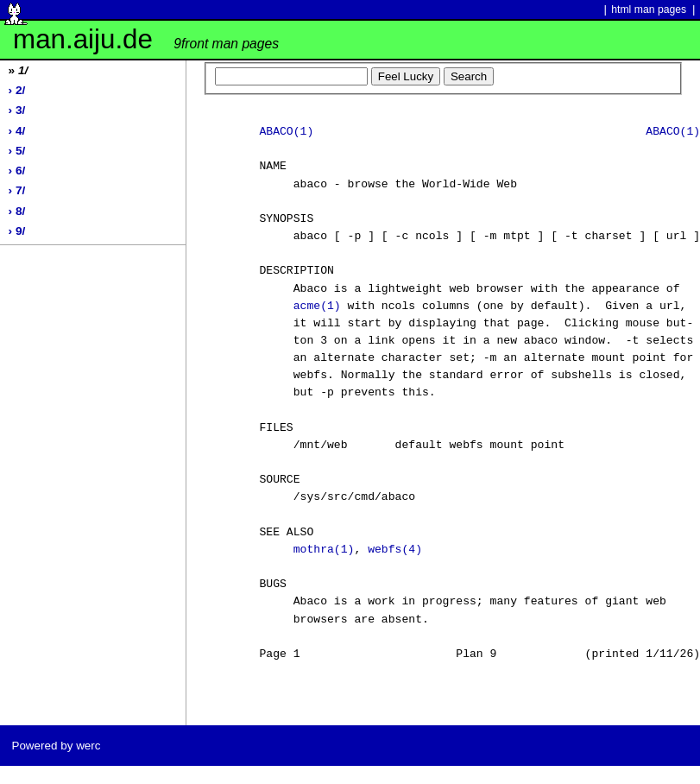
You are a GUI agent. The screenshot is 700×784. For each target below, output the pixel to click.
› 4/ (17, 131)
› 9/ (17, 231)
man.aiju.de (146, 39)
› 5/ (17, 151)
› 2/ (17, 90)
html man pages (649, 9)
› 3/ (17, 110)
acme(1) (317, 307)
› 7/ (17, 190)
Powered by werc (56, 746)
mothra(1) (324, 550)
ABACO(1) (286, 132)
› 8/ (17, 211)
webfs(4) (395, 550)
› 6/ (17, 171)
